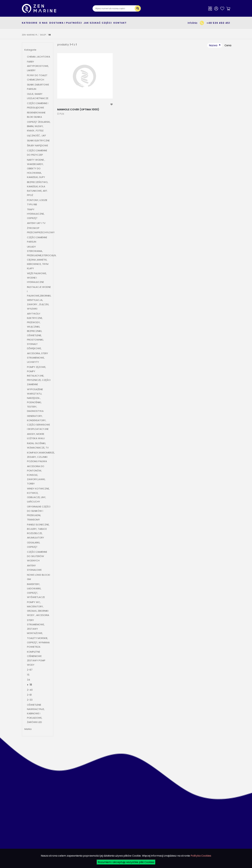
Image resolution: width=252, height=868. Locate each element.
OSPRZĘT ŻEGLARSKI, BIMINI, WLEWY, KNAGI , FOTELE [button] (39, 126)
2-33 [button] (30, 700)
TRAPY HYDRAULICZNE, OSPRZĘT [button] (36, 214)
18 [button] (31, 685)
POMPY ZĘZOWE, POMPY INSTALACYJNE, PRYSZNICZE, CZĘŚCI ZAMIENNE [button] (39, 376)
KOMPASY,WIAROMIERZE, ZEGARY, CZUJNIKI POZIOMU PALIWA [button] (41, 457)
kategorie (30, 23)
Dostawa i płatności (66, 23)
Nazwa (213, 45)
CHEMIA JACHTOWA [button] (39, 57)
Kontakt (120, 23)
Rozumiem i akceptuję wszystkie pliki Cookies (126, 862)
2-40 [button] (30, 690)
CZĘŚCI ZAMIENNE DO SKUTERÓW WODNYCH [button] (37, 556)
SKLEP (43, 35)
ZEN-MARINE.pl (30, 35)
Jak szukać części (98, 23)
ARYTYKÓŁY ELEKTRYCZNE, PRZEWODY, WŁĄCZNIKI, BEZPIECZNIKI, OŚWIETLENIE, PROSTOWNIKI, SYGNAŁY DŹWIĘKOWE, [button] (35, 331)
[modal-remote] (112, 104)
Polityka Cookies (201, 856)
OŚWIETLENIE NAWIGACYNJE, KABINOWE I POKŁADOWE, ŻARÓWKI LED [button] (36, 713)
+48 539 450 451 (218, 23)
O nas (43, 23)
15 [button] (28, 675)
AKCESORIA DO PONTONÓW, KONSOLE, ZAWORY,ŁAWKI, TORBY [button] (36, 475)
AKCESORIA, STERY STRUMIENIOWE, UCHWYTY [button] (38, 358)
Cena (228, 45)
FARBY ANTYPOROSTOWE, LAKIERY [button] (38, 66)
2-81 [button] (30, 695)
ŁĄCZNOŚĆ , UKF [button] (36, 135)
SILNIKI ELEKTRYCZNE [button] (38, 140)
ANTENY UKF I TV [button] (36, 223)
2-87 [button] (30, 670)
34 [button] (29, 680)
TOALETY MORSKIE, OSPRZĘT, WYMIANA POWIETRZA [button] (38, 642)
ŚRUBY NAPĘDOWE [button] (38, 145)
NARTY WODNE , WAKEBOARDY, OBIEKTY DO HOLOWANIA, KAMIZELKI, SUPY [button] (36, 168)
